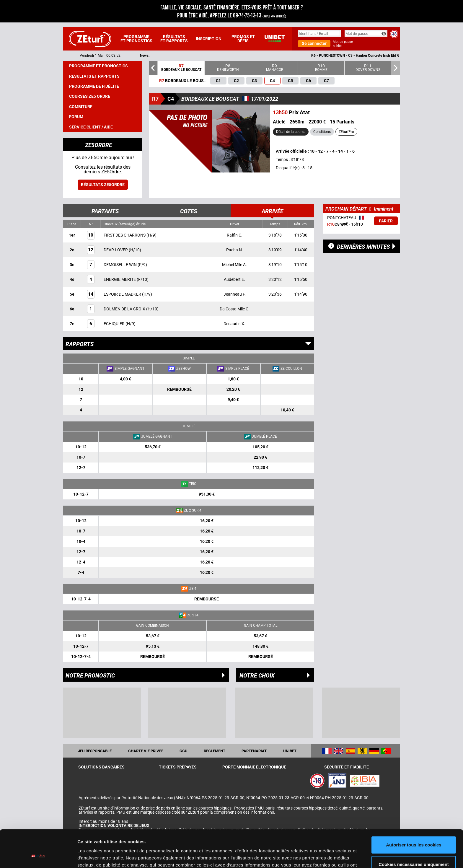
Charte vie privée (146, 751)
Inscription (209, 39)
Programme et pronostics (136, 39)
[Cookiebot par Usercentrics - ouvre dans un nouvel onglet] (38, 856)
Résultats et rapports (174, 39)
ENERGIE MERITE (120, 279)
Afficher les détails (97, 856)
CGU (184, 751)
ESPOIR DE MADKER (123, 294)
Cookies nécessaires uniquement (414, 832)
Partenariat (254, 751)
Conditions (322, 132)
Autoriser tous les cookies (414, 813)
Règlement (215, 751)
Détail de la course (291, 132)
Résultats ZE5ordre (103, 185)
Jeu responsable (95, 751)
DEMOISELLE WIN (121, 265)
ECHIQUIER (115, 324)
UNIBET (290, 751)
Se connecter (314, 43)
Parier (386, 221)
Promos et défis (243, 39)
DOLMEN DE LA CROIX (125, 309)
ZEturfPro (346, 132)
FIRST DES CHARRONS (125, 235)
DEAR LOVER (116, 250)
